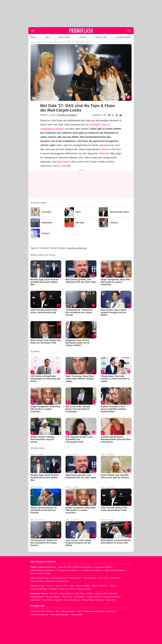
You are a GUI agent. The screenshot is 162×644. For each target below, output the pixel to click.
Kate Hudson (63, 162)
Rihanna (106, 149)
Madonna (104, 153)
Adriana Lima (59, 166)
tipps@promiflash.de (77, 248)
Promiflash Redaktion (67, 115)
